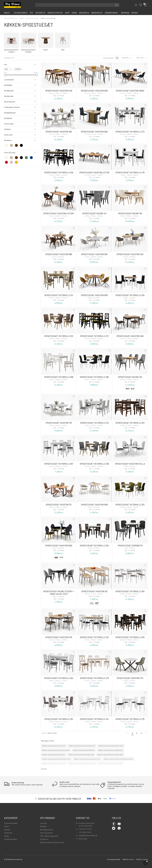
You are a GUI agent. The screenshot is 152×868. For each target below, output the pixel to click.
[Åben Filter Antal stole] (18, 135)
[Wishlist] (141, 5)
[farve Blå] (31, 158)
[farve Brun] (16, 145)
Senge (7, 836)
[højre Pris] (17, 69)
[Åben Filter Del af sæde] (18, 124)
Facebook (114, 824)
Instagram (114, 828)
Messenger (82, 839)
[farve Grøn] (26, 158)
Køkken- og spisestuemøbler (29, 18)
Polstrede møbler (11, 823)
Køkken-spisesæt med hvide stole (54, 746)
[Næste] (146, 733)
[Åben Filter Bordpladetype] (18, 113)
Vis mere (44, 769)
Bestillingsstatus (46, 830)
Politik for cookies (142, 859)
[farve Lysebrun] (11, 145)
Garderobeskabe (11, 839)
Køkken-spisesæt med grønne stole (111, 746)
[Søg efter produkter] (77, 5)
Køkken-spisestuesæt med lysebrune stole (118, 759)
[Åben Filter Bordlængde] (18, 91)
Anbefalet (127, 58)
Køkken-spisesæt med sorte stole (111, 763)
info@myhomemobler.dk (87, 835)
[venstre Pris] (7, 69)
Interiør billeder (108, 58)
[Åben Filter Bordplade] (18, 118)
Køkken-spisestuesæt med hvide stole (82, 746)
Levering (43, 823)
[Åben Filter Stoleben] (18, 129)
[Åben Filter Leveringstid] (18, 80)
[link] (128, 733)
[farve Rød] (6, 162)
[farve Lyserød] (11, 162)
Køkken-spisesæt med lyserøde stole (110, 755)
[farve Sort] (21, 145)
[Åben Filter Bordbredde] (18, 96)
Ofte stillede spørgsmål (49, 836)
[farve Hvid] (6, 145)
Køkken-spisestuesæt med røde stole (81, 755)
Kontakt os (44, 839)
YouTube (119, 824)
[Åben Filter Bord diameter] (18, 102)
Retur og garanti (46, 833)
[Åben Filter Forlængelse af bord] (18, 107)
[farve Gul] (16, 162)
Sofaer (7, 826)
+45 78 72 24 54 (84, 829)
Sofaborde (8, 833)
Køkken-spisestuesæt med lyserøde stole (56, 759)
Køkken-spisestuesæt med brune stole (82, 763)
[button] (136, 5)
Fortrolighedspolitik (114, 859)
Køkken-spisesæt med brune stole (54, 763)
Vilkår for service (128, 859)
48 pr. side (141, 58)
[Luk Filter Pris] (18, 65)
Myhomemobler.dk (11, 18)
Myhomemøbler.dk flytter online (52, 842)
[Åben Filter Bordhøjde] (18, 85)
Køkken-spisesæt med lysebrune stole (87, 759)
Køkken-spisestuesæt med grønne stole (56, 750)
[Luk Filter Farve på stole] (18, 153)
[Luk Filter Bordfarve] (18, 140)
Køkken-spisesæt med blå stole (84, 750)
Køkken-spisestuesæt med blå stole (110, 750)
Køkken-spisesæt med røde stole (53, 755)
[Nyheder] (135, 13)
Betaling (43, 826)
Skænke (7, 830)
